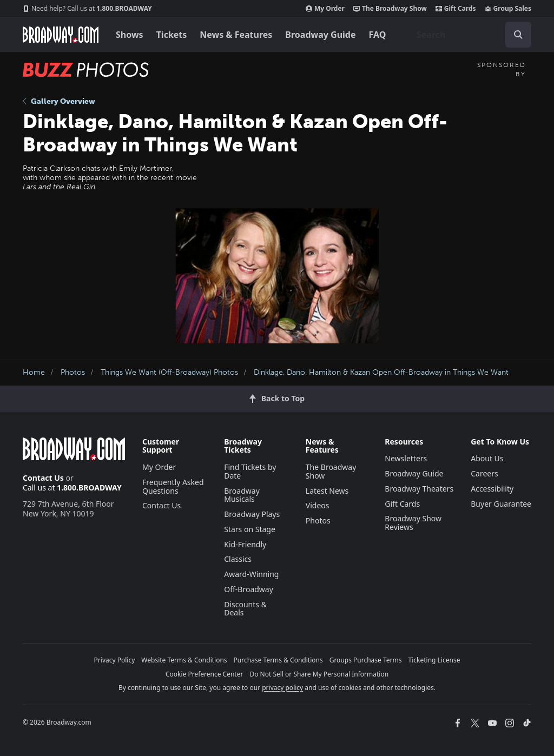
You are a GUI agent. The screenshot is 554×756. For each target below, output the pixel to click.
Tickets (172, 35)
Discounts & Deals (245, 609)
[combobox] (470, 35)
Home (34, 372)
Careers (484, 473)
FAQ (378, 35)
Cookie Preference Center (205, 674)
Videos (318, 505)
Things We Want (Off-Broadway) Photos (169, 372)
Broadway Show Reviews (413, 523)
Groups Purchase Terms (366, 660)
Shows (130, 35)
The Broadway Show (390, 9)
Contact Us (43, 478)
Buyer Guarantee (501, 504)
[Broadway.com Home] (61, 35)
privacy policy (282, 688)
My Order (325, 9)
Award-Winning (251, 574)
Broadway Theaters (419, 489)
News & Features (236, 35)
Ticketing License (434, 660)
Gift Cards (456, 9)
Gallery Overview (59, 101)
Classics (238, 559)
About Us (487, 458)
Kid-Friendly (245, 544)
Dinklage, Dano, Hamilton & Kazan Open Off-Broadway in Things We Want (381, 372)
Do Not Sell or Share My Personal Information (319, 674)
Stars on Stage (250, 529)
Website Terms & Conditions (184, 660)
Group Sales (508, 9)
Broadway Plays (252, 514)
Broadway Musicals (242, 495)
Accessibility (492, 489)
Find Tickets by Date (250, 471)
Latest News (327, 491)
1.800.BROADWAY (87, 9)
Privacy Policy (115, 660)
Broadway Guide (320, 35)
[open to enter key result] (518, 35)
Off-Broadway (249, 589)
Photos (73, 372)
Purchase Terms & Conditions (278, 660)
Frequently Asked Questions (173, 486)
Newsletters (406, 458)
